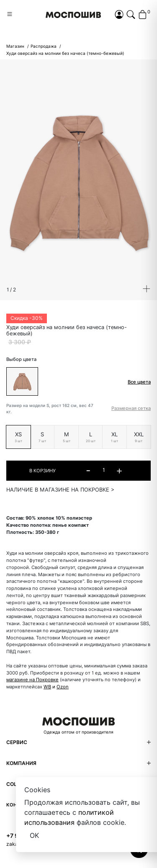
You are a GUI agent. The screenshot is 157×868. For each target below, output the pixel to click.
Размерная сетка (131, 408)
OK (34, 836)
